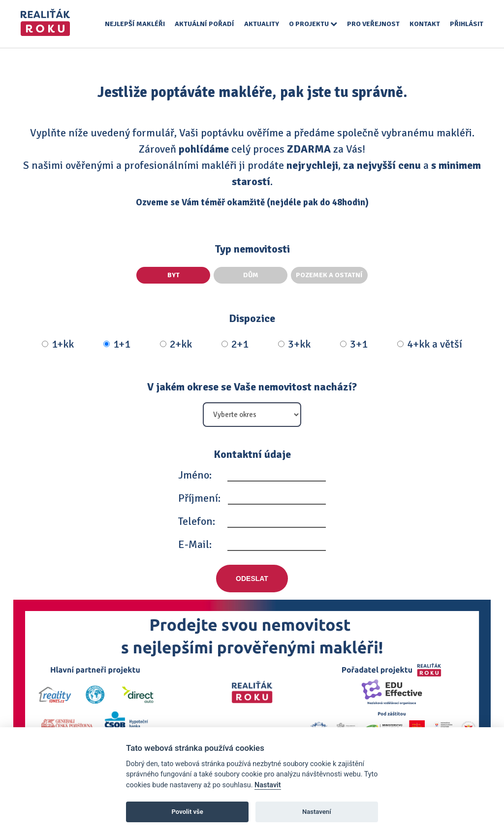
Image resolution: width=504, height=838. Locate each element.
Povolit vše (188, 812)
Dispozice (252, 318)
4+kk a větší (430, 344)
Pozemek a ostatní (329, 275)
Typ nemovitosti (252, 249)
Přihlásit (467, 24)
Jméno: (195, 475)
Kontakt (425, 24)
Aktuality (262, 24)
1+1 (117, 344)
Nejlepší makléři (135, 24)
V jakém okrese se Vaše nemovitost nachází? (252, 387)
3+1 (354, 344)
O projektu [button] (313, 24)
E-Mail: (195, 544)
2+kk (176, 344)
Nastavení (317, 812)
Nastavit (268, 785)
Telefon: (197, 521)
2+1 (235, 344)
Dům (251, 275)
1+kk (58, 344)
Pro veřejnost (373, 24)
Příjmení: (199, 498)
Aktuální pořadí (205, 24)
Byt (173, 275)
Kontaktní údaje (252, 454)
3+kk (294, 344)
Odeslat (252, 579)
